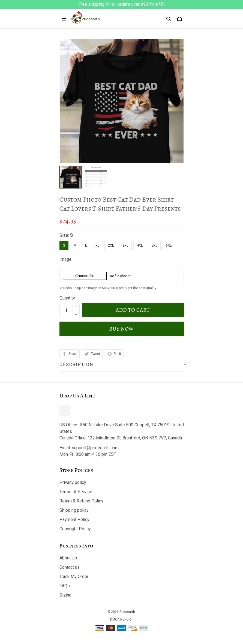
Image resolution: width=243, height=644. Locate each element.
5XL (154, 245)
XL (97, 245)
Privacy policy (73, 482)
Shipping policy (74, 510)
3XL (125, 245)
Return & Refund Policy (81, 501)
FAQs (65, 586)
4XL (140, 245)
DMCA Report (121, 619)
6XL (169, 245)
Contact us (70, 567)
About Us (68, 558)
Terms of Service (76, 492)
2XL (111, 245)
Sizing (65, 595)
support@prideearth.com (95, 448)
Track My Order (74, 576)
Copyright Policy (75, 529)
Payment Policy (74, 519)
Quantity (67, 298)
